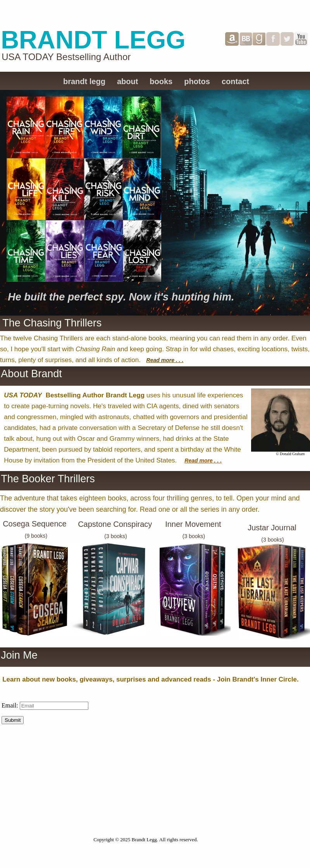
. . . (179, 360)
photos (197, 81)
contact (235, 81)
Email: (11, 705)
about (127, 81)
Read (154, 360)
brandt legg (84, 81)
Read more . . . (203, 461)
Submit (13, 720)
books (161, 81)
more (168, 360)
